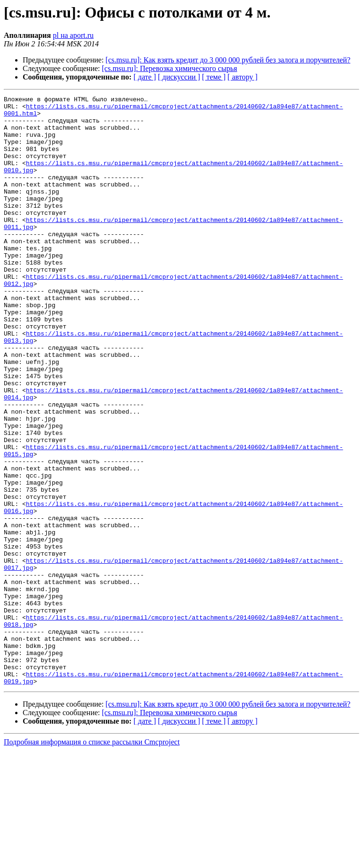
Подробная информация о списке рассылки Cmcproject (92, 860)
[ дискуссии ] (179, 77)
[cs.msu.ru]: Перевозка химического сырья (170, 68)
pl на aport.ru (73, 35)
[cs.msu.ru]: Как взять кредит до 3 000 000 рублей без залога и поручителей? (228, 60)
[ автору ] (242, 77)
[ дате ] (145, 77)
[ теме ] (214, 77)
